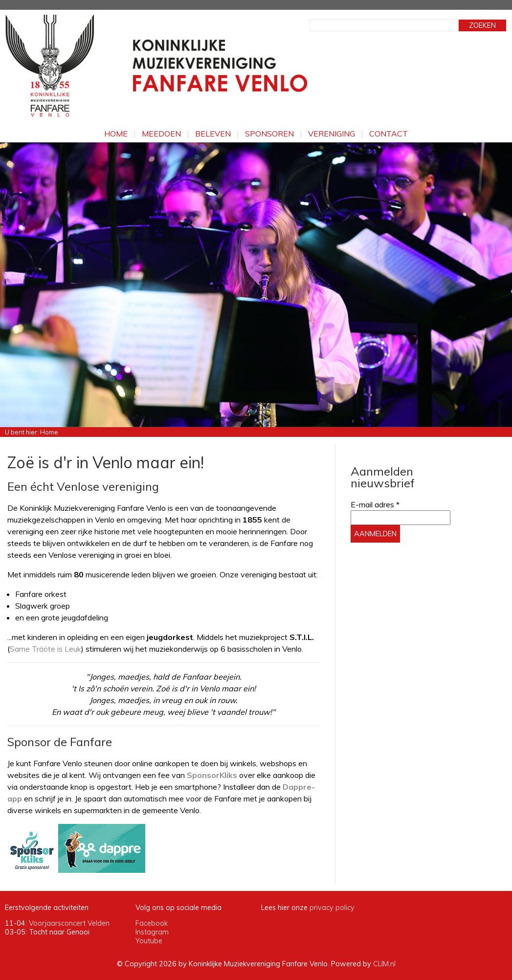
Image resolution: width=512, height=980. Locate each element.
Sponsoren (269, 134)
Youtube (149, 941)
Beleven (213, 134)
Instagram (152, 932)
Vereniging (332, 134)
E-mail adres (375, 504)
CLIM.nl (384, 964)
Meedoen (161, 134)
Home (116, 134)
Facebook (152, 923)
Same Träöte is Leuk (45, 649)
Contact (389, 134)
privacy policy (332, 908)
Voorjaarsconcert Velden (69, 923)
